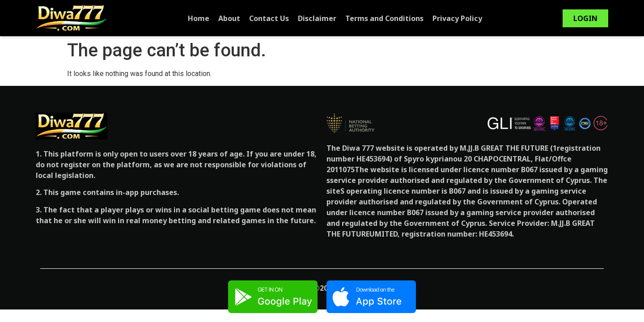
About (229, 18)
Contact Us (269, 18)
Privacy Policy (457, 18)
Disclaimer (317, 18)
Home (199, 18)
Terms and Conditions (384, 18)
